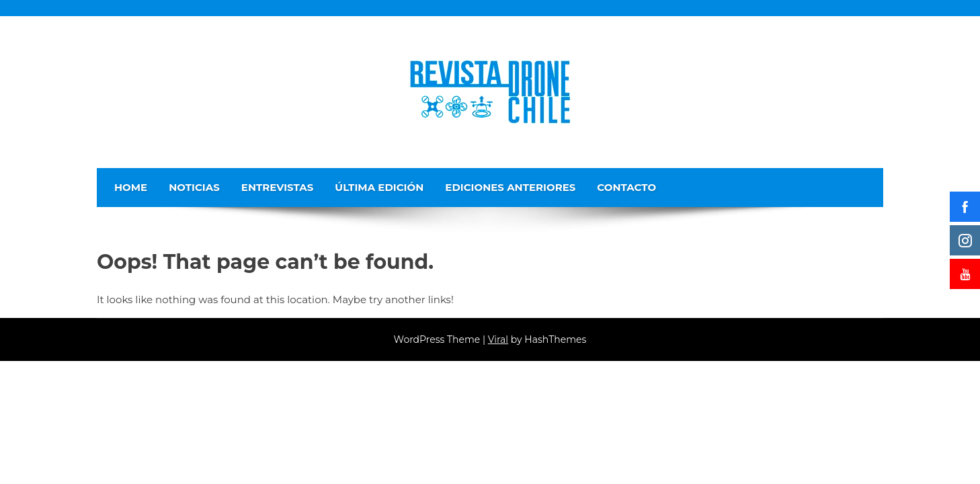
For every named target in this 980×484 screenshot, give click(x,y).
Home (131, 187)
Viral (498, 339)
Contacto (626, 187)
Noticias (194, 187)
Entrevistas (278, 187)
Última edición (379, 187)
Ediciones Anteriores (510, 187)
